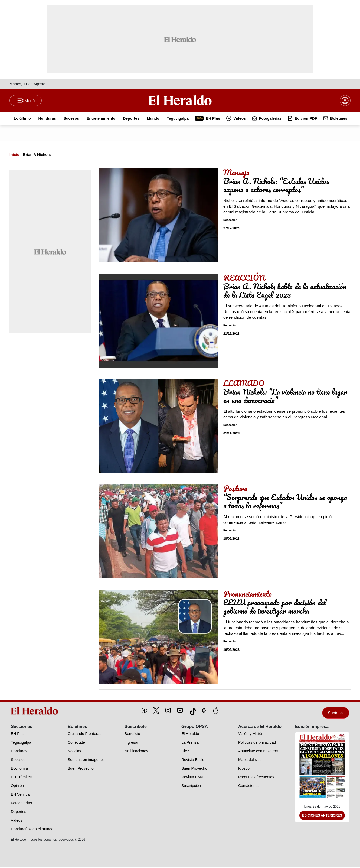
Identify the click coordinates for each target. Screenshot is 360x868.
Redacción (230, 221)
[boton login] (345, 101)
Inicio (14, 155)
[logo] (36, 711)
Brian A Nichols (37, 155)
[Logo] (180, 100)
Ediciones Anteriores (322, 816)
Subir (336, 713)
